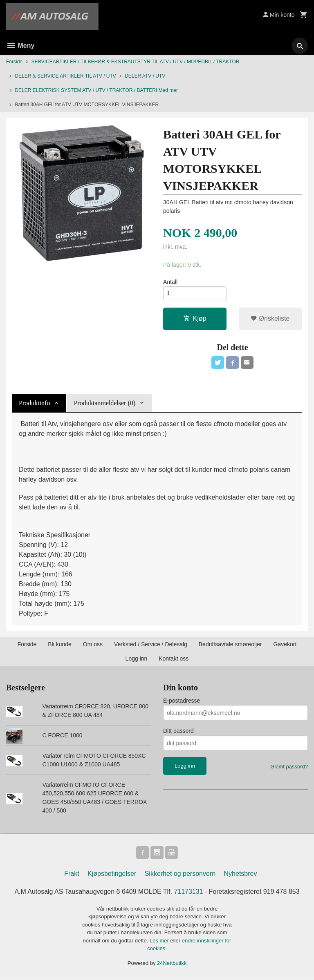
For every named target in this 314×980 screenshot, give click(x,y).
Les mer (160, 941)
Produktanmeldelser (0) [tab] (104, 404)
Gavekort (285, 645)
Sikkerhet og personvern (180, 874)
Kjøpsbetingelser (112, 874)
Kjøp (195, 319)
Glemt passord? (289, 767)
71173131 (189, 892)
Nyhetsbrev (241, 874)
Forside (14, 62)
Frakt (72, 874)
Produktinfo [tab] (34, 404)
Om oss (93, 645)
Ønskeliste (270, 319)
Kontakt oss (174, 659)
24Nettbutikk (172, 964)
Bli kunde (60, 645)
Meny (20, 46)
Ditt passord (178, 732)
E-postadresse (182, 701)
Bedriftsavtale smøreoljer (230, 645)
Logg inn (137, 659)
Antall (170, 282)
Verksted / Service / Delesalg (151, 645)
